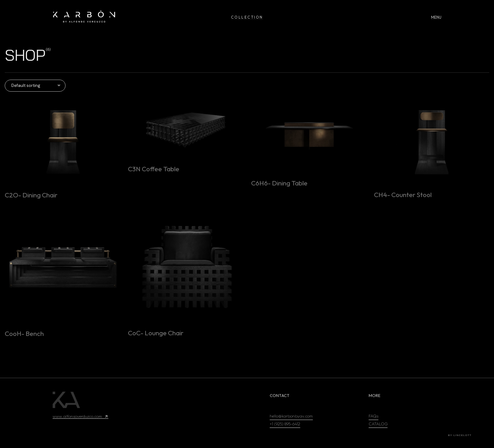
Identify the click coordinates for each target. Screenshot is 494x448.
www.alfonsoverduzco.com (80, 416)
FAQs (373, 416)
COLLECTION (247, 17)
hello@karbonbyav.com (291, 416)
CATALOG (378, 424)
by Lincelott (460, 435)
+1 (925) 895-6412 (285, 424)
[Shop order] (35, 86)
